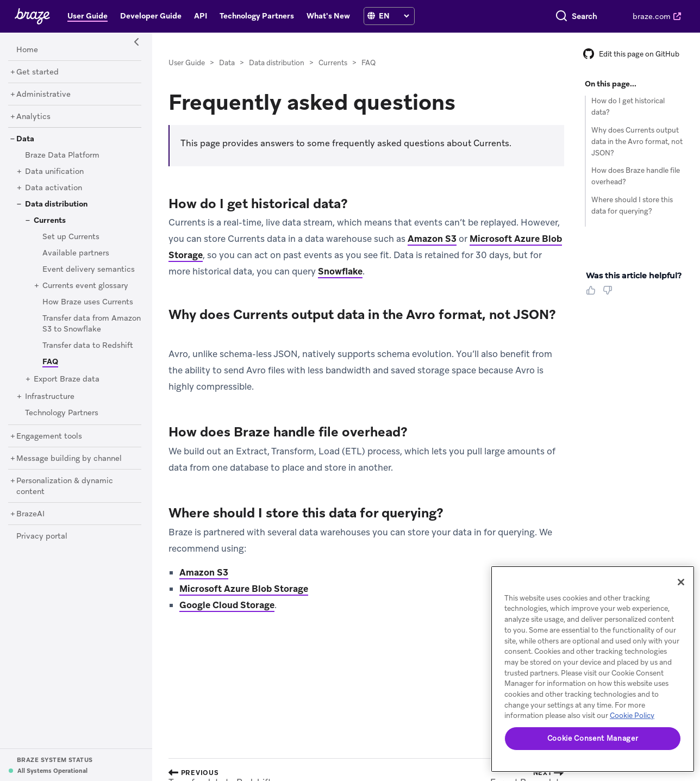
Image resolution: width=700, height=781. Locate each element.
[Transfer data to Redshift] (88, 346)
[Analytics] (33, 117)
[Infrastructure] (50, 397)
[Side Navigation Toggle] (137, 42)
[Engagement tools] (49, 436)
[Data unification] (54, 172)
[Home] (27, 50)
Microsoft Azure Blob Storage (244, 589)
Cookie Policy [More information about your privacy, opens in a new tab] (632, 716)
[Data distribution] (56, 204)
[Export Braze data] (67, 379)
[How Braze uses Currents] (88, 302)
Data (227, 63)
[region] (593, 669)
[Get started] (37, 72)
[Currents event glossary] (85, 286)
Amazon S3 (432, 239)
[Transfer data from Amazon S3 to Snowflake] (92, 324)
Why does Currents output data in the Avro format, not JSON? (637, 142)
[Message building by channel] (69, 459)
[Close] (681, 582)
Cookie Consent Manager (593, 738)
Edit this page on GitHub (631, 54)
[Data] (25, 139)
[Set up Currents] (71, 237)
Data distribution (277, 63)
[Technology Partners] (62, 413)
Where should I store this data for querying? (632, 205)
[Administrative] (43, 95)
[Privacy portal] (42, 536)
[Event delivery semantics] (89, 270)
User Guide (187, 63)
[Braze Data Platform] (62, 155)
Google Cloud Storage (227, 605)
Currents (333, 63)
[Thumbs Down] (610, 294)
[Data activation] (54, 188)
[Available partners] (76, 253)
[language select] (394, 16)
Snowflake (340, 271)
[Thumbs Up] (593, 294)
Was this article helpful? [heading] (634, 276)
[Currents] (50, 221)
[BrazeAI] (30, 514)
